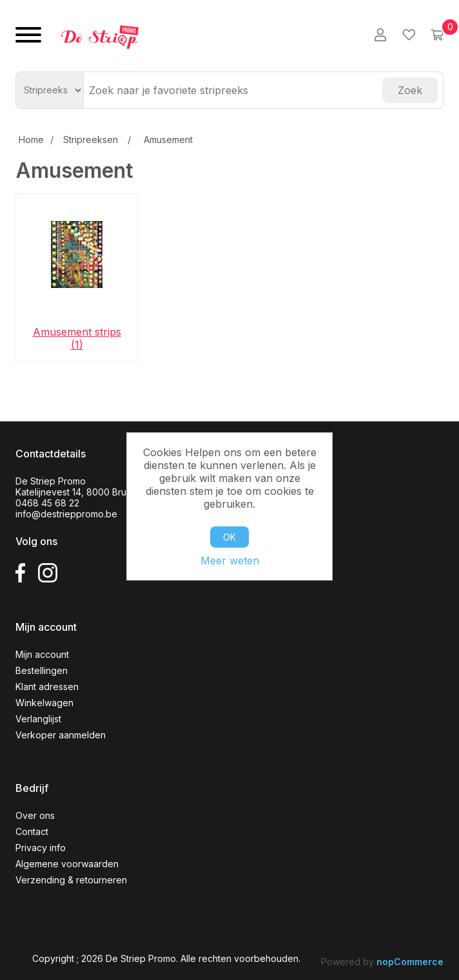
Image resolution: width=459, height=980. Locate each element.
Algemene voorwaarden (67, 864)
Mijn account (42, 654)
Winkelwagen (44, 703)
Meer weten (230, 561)
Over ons (35, 815)
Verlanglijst (38, 719)
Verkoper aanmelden (61, 735)
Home (31, 139)
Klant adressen (47, 687)
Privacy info (41, 848)
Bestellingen (42, 670)
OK (229, 537)
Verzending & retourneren (71, 880)
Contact (32, 831)
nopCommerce (410, 962)
